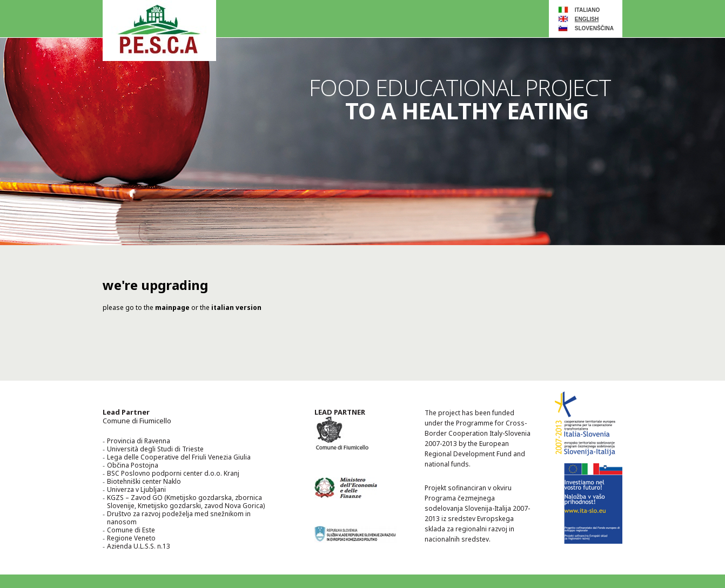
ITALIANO (587, 10)
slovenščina (594, 28)
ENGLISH (587, 19)
